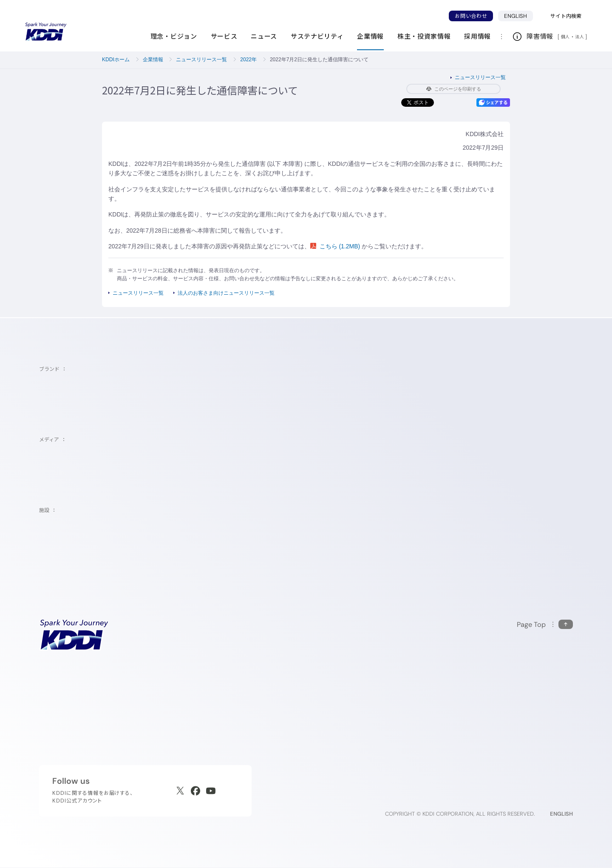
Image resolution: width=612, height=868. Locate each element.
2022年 (248, 60)
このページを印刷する (454, 89)
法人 (580, 37)
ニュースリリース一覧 (201, 60)
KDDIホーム (116, 60)
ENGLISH (518, 16)
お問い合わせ (471, 16)
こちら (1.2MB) (336, 246)
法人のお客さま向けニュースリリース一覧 (226, 293)
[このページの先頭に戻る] (545, 625)
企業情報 (153, 60)
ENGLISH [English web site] (561, 814)
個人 (565, 37)
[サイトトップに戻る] (46, 32)
